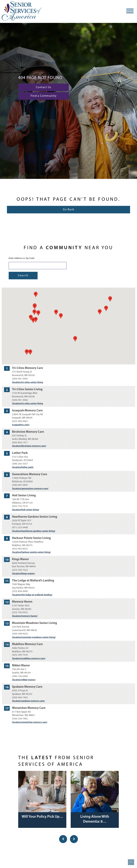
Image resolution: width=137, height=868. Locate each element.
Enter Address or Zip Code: (22, 258)
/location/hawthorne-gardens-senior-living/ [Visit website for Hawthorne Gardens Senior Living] (34, 531)
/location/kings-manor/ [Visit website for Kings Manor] (23, 574)
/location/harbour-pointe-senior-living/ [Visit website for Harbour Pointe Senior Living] (31, 552)
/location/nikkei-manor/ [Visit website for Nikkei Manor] (24, 680)
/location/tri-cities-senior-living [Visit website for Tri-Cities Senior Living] (27, 404)
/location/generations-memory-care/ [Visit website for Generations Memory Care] (30, 489)
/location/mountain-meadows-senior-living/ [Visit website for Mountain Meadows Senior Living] (34, 637)
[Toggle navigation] (130, 11)
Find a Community (43, 96)
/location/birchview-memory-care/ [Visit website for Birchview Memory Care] (29, 446)
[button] (75, 339)
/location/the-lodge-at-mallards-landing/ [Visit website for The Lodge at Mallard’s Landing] (32, 595)
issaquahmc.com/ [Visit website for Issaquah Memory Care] (21, 425)
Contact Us (44, 87)
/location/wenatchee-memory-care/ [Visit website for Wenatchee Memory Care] (30, 722)
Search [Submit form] (23, 276)
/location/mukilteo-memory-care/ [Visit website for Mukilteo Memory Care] (29, 659)
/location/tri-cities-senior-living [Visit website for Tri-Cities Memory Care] (27, 382)
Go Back (68, 210)
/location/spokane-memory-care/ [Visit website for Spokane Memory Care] (28, 701)
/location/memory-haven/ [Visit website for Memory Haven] (25, 616)
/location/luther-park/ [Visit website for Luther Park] (23, 467)
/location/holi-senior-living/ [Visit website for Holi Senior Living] (26, 510)
